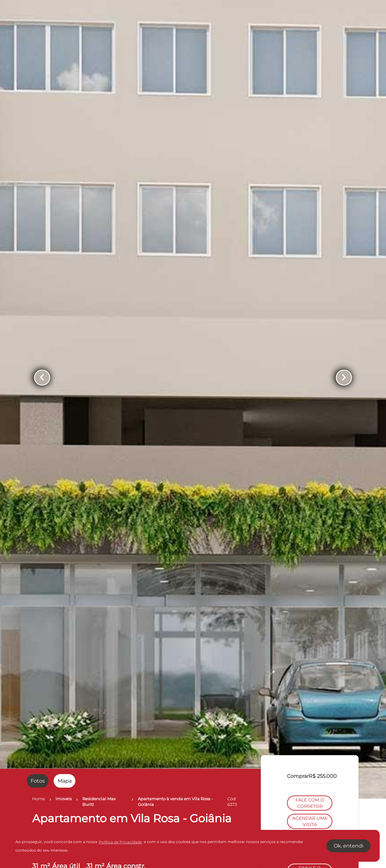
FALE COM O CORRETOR (310, 416)
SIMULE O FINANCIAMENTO (310, 484)
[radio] (38, 781)
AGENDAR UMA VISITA (310, 434)
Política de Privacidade (120, 842)
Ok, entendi (348, 846)
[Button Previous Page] (42, 378)
